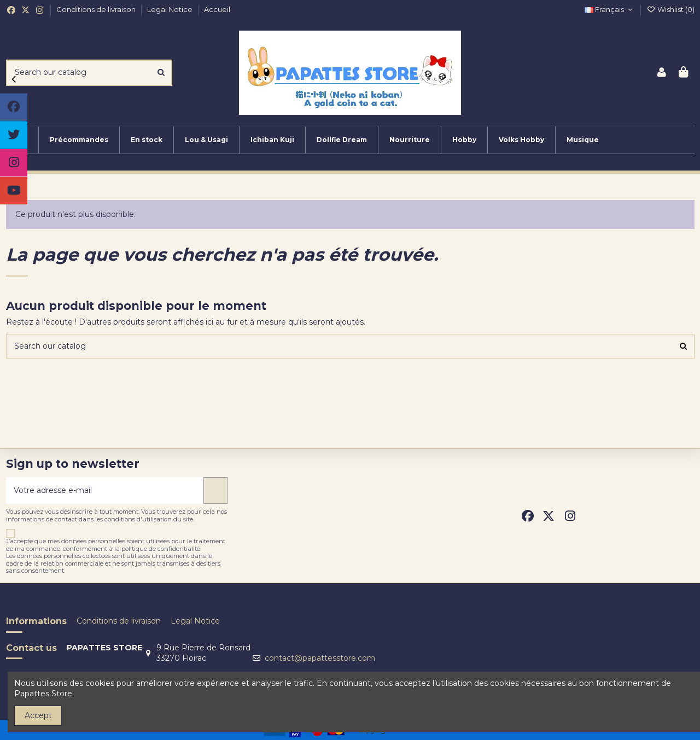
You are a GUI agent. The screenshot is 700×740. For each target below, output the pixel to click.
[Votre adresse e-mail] (105, 491)
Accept (38, 715)
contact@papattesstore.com (320, 658)
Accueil (217, 9)
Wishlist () (670, 9)
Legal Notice (171, 9)
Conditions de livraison (97, 9)
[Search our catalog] (161, 72)
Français (610, 9)
